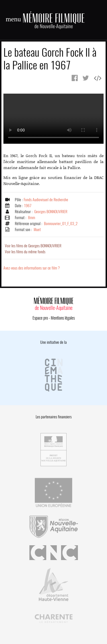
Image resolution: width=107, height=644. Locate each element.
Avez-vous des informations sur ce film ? (32, 268)
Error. (53, 119)
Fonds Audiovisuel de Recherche (46, 200)
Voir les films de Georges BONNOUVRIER (33, 246)
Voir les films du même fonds (25, 252)
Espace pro (40, 318)
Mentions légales (63, 318)
